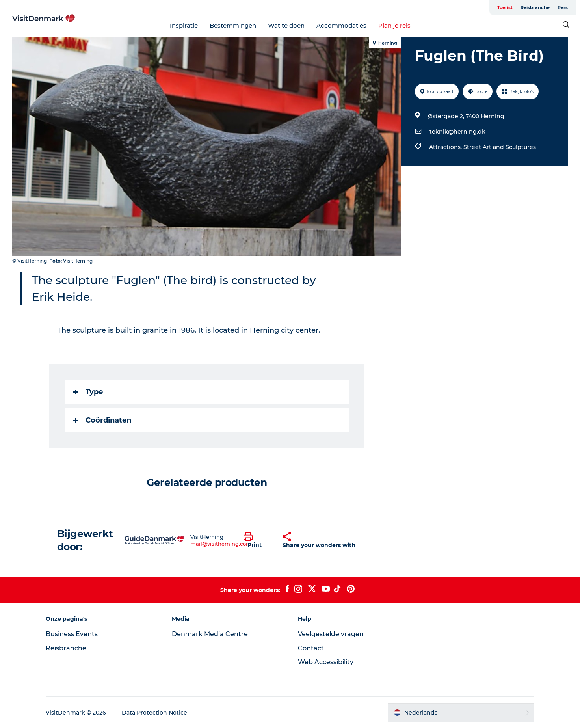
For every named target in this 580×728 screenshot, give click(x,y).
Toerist (505, 7)
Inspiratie (184, 25)
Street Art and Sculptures (500, 147)
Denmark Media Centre (210, 634)
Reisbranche (535, 7)
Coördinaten (102, 420)
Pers (563, 7)
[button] (257, 540)
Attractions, (446, 147)
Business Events (72, 634)
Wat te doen (286, 25)
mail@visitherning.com (221, 544)
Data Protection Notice (154, 713)
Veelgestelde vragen (331, 634)
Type (88, 392)
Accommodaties (341, 25)
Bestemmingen (233, 25)
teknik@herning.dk (457, 132)
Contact (311, 648)
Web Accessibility (326, 662)
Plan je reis (394, 25)
